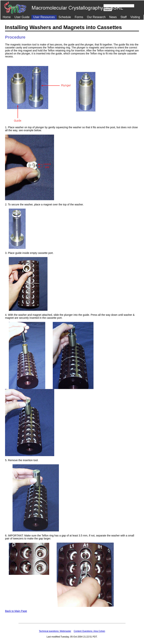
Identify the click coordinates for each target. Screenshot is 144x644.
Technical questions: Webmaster (55, 631)
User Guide (22, 17)
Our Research (96, 17)
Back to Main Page (16, 611)
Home (7, 17)
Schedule (65, 17)
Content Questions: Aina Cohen (89, 631)
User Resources (44, 17)
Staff (124, 17)
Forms (79, 17)
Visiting (135, 17)
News (113, 17)
